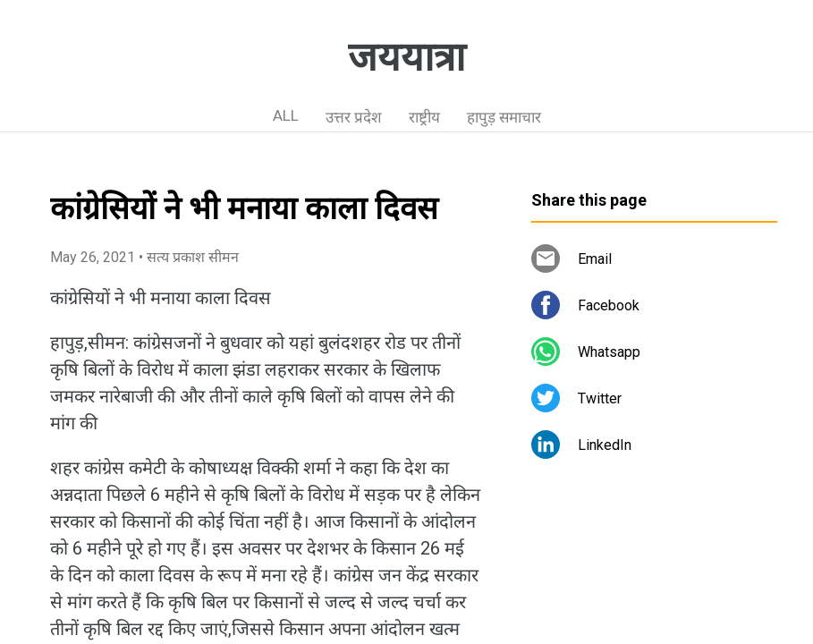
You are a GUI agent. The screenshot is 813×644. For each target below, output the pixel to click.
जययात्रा (406, 57)
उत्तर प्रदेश (354, 117)
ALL (286, 115)
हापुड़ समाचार (504, 117)
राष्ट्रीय (424, 117)
